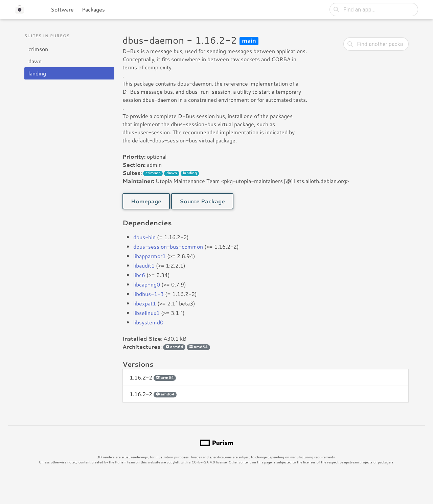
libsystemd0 (148, 322)
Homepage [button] (146, 201)
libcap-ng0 (147, 284)
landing (37, 73)
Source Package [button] (202, 201)
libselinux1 (146, 313)
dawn (35, 61)
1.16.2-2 (153, 377)
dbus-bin (144, 237)
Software (62, 9)
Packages (93, 9)
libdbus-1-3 (149, 294)
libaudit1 (144, 265)
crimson (38, 49)
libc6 (139, 275)
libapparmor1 (150, 256)
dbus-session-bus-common (168, 246)
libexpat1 (145, 303)
